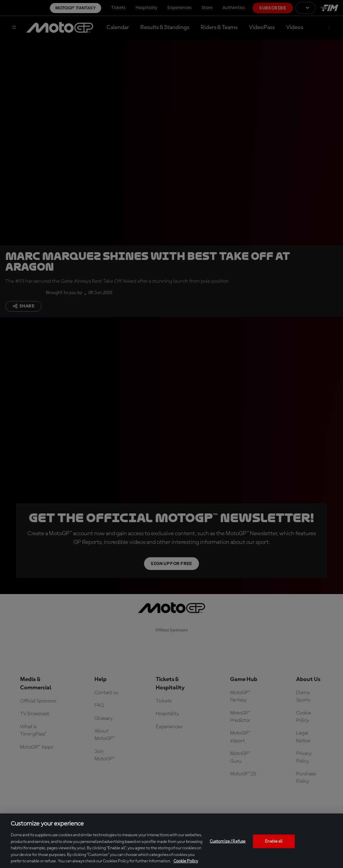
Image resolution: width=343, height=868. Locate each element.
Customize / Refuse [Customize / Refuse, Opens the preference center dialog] (228, 841)
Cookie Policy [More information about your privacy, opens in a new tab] (186, 861)
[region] (171, 841)
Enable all (274, 841)
